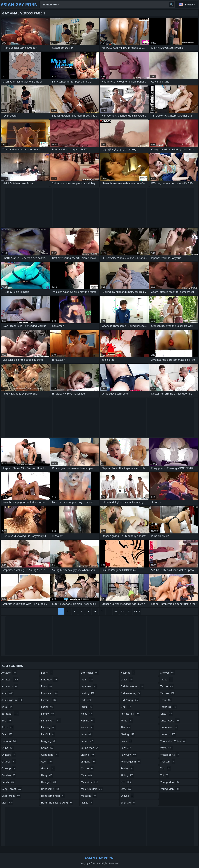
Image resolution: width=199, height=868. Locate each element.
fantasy (49, 727)
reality (127, 768)
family (48, 714)
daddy (8, 782)
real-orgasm (131, 762)
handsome (51, 789)
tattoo (167, 686)
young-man (170, 782)
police (126, 741)
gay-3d (48, 768)
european (50, 693)
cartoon (9, 741)
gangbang (50, 755)
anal (7, 693)
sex (126, 782)
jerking (88, 693)
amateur (10, 680)
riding (127, 775)
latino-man (90, 748)
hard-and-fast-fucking (57, 803)
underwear (169, 727)
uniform (168, 734)
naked (87, 803)
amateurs (9, 686)
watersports (170, 755)
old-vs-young (131, 693)
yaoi (166, 768)
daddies (9, 775)
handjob (49, 782)
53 (129, 611)
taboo (167, 680)
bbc (7, 721)
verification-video (173, 741)
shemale (128, 803)
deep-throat (12, 789)
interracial (90, 673)
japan (87, 680)
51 (116, 611)
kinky (87, 714)
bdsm (8, 727)
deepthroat (11, 796)
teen (166, 700)
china (8, 748)
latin (87, 734)
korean (87, 727)
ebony (47, 673)
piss (126, 727)
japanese (89, 686)
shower (168, 673)
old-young (130, 700)
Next (137, 611)
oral (126, 707)
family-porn (51, 721)
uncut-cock (170, 721)
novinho (128, 673)
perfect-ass (130, 714)
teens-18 (168, 707)
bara (7, 707)
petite (127, 721)
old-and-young (132, 686)
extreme (49, 700)
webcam (168, 762)
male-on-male (92, 789)
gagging (49, 741)
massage (89, 796)
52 (123, 611)
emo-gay (49, 680)
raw (126, 748)
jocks (87, 707)
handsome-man (53, 796)
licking (88, 755)
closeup (8, 768)
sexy (126, 789)
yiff (165, 775)
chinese (8, 755)
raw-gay (129, 755)
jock (86, 700)
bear (7, 734)
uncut (167, 714)
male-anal (90, 782)
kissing (88, 721)
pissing (128, 734)
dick (7, 803)
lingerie (89, 762)
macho (87, 768)
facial (47, 707)
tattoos (168, 693)
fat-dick (48, 734)
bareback (10, 714)
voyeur (167, 748)
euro (47, 686)
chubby (9, 762)
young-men (170, 789)
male (87, 775)
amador (9, 673)
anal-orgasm (12, 700)
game (48, 748)
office (127, 680)
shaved (127, 796)
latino (87, 741)
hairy (47, 775)
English (190, 5)
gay (47, 762)
